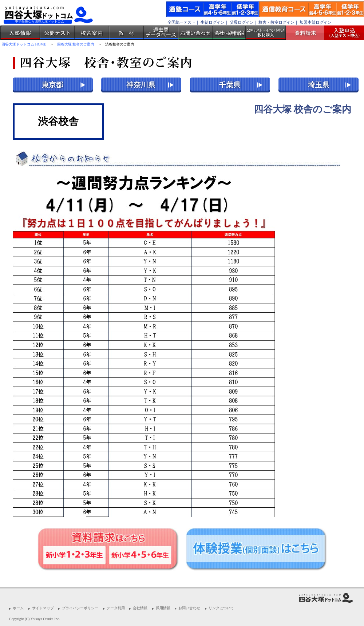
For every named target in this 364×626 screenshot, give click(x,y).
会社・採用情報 (229, 33)
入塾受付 (341, 33)
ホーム (18, 608)
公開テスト (57, 33)
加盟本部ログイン (316, 22)
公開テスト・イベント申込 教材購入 (266, 33)
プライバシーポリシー (80, 608)
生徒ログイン (213, 22)
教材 (126, 33)
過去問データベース (161, 33)
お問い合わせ (196, 33)
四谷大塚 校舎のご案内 (76, 44)
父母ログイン (242, 22)
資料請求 (308, 33)
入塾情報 (20, 33)
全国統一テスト (181, 22)
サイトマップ (43, 608)
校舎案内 (92, 33)
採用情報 (163, 608)
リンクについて (221, 608)
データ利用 (116, 608)
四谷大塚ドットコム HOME (24, 44)
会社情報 (140, 608)
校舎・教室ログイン (276, 22)
